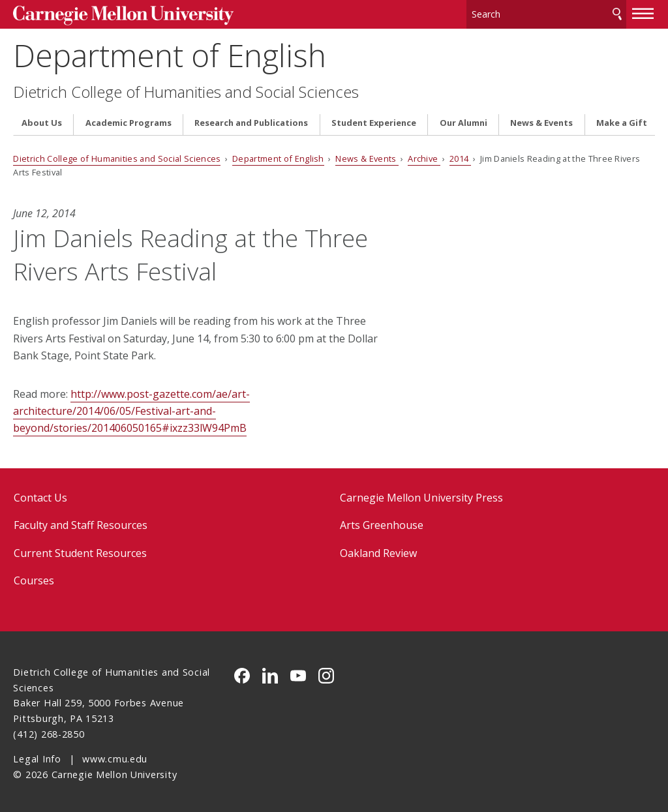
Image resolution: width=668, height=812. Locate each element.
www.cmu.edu (115, 756)
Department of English (170, 53)
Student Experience (374, 120)
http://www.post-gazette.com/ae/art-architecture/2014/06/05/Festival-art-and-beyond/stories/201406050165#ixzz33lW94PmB (131, 408)
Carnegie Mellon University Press (421, 494)
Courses (34, 577)
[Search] (547, 13)
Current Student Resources (80, 550)
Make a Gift (622, 120)
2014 (460, 156)
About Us (42, 120)
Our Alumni (463, 120)
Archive (424, 156)
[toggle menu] (643, 12)
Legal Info (37, 756)
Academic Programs (129, 120)
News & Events (541, 120)
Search (617, 13)
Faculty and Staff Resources (81, 522)
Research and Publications (251, 120)
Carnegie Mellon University (111, 14)
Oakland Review (378, 550)
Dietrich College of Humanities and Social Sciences (186, 89)
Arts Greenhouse (382, 522)
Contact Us (40, 494)
